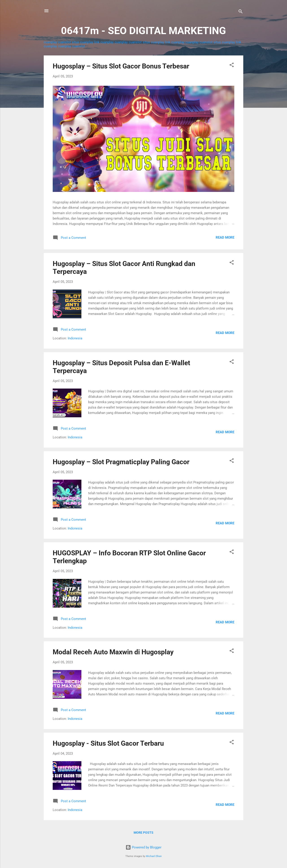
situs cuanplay (83, 42)
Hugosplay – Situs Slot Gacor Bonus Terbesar (121, 66)
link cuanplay (104, 42)
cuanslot (64, 42)
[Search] (241, 12)
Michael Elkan (154, 856)
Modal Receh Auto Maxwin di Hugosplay (113, 652)
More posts (143, 833)
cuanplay (50, 42)
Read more (225, 237)
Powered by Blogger (143, 847)
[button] (232, 66)
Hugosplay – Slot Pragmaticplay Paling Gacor (121, 462)
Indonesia (75, 338)
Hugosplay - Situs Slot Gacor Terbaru (108, 743)
